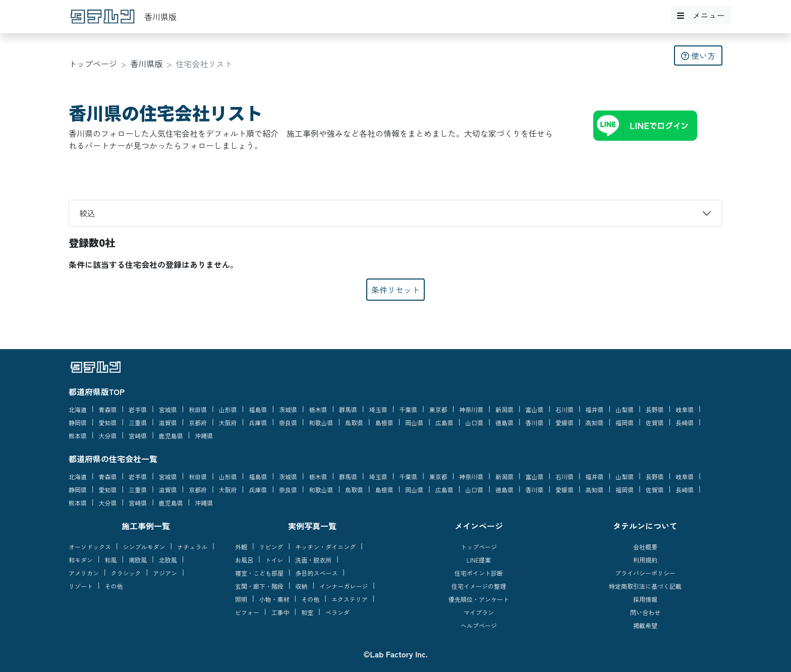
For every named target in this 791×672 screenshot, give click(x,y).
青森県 (108, 409)
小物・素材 (274, 599)
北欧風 (168, 560)
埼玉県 (378, 409)
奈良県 (288, 423)
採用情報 (645, 599)
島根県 (384, 423)
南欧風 (138, 560)
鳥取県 (354, 423)
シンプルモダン (144, 547)
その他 (114, 586)
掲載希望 (645, 625)
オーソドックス (90, 547)
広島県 (444, 423)
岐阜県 (685, 409)
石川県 (564, 409)
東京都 (438, 409)
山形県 (228, 409)
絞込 (87, 213)
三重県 (138, 423)
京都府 (198, 423)
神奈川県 (471, 409)
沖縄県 (204, 436)
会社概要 (645, 547)
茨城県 (288, 409)
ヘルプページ (479, 625)
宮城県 (168, 409)
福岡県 (625, 423)
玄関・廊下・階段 (259, 586)
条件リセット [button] (395, 290)
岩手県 (138, 409)
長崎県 (685, 423)
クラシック (126, 573)
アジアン (165, 573)
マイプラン (479, 612)
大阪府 (228, 423)
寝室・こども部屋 (259, 573)
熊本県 (78, 436)
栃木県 (318, 409)
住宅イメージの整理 (479, 586)
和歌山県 (321, 423)
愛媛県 (564, 423)
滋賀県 (168, 423)
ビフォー (247, 612)
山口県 (474, 423)
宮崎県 (138, 436)
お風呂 (244, 560)
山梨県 (625, 409)
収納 (302, 586)
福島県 (258, 409)
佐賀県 (655, 423)
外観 (241, 547)
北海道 (78, 409)
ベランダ (337, 612)
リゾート (81, 586)
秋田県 (198, 409)
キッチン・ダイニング (325, 547)
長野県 (655, 409)
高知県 (595, 423)
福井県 (595, 409)
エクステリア (350, 599)
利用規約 (645, 560)
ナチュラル (192, 547)
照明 (241, 599)
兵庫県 (258, 423)
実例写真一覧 (312, 526)
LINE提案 (479, 560)
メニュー (701, 15)
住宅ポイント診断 (479, 573)
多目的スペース (317, 573)
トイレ (274, 560)
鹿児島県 (171, 436)
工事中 (280, 612)
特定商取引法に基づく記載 (645, 586)
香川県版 (146, 64)
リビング (271, 547)
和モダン (81, 560)
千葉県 (408, 409)
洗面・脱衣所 (313, 560)
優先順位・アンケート (479, 599)
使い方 (698, 55)
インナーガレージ (344, 586)
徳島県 (504, 423)
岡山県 (414, 423)
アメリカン (84, 573)
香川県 (534, 423)
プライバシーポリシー (645, 573)
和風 (111, 560)
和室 (307, 612)
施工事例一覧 (146, 526)
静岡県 (78, 423)
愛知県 (108, 423)
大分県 (108, 436)
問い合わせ (645, 612)
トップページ (93, 64)
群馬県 (348, 409)
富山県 (534, 409)
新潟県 (504, 409)
